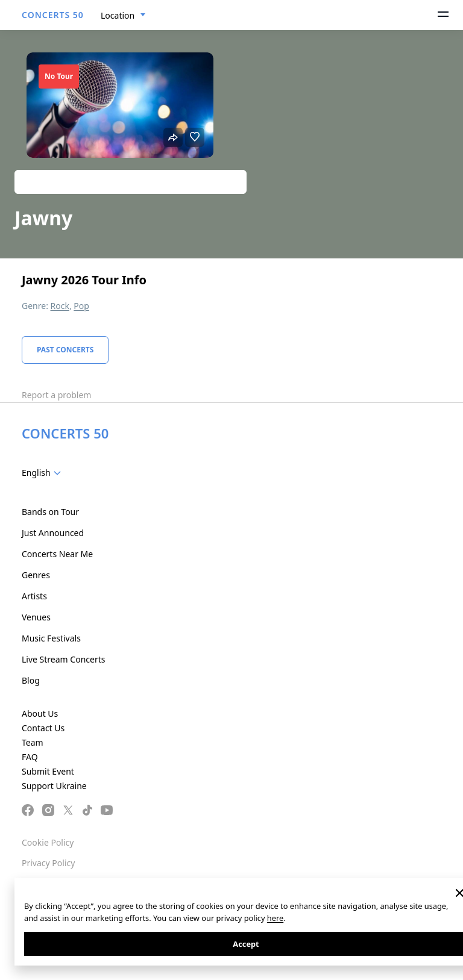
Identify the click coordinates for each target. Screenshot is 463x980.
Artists (34, 596)
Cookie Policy (48, 842)
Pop (81, 306)
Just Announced (53, 533)
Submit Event (48, 771)
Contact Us (43, 728)
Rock (60, 306)
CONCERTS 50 (53, 15)
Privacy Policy (48, 863)
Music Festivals (51, 638)
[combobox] (123, 16)
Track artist (131, 182)
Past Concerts (65, 350)
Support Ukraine (54, 786)
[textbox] (44, 473)
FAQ (30, 757)
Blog (31, 680)
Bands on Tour (50, 512)
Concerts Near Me (57, 554)
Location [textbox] (118, 15)
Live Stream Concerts (63, 659)
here (275, 918)
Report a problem (56, 395)
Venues (36, 617)
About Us (40, 713)
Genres (36, 575)
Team (33, 742)
